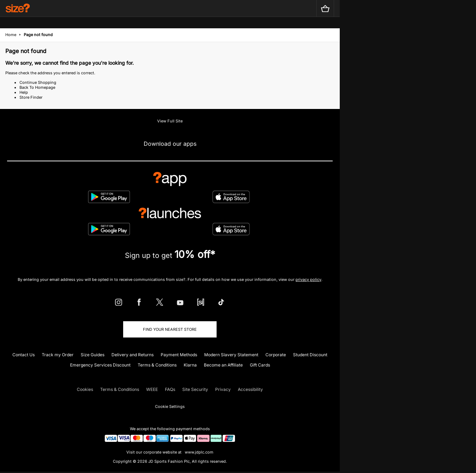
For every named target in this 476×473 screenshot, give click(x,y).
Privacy (223, 389)
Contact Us (24, 355)
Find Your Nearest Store (170, 329)
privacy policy (308, 279)
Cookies (85, 389)
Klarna (190, 365)
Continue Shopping (38, 82)
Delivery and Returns (133, 355)
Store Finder (31, 97)
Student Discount (310, 355)
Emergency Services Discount (100, 365)
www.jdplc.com (199, 452)
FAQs (170, 389)
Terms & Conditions (157, 365)
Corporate (276, 355)
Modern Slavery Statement (231, 355)
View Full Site (170, 121)
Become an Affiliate (223, 365)
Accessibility (250, 389)
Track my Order (58, 355)
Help (24, 92)
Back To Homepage (37, 87)
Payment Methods (179, 355)
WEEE (152, 389)
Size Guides (93, 355)
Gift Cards (260, 365)
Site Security (195, 389)
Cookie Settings (170, 406)
